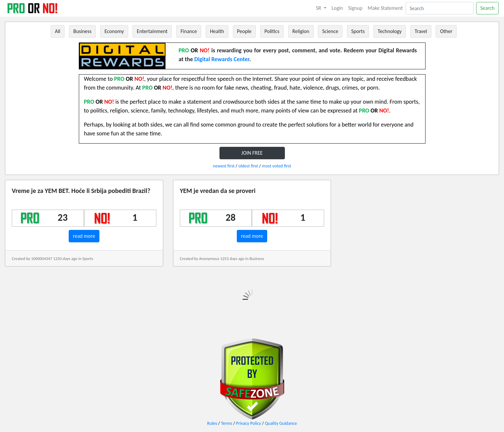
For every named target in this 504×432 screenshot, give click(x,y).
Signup (356, 8)
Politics (272, 31)
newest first (224, 166)
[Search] (440, 8)
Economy (114, 31)
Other (446, 31)
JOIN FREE (252, 153)
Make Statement (385, 8)
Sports (358, 31)
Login (337, 8)
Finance (189, 31)
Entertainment (152, 31)
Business (82, 31)
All (58, 31)
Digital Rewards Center (222, 59)
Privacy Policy (249, 423)
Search (488, 8)
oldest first (248, 166)
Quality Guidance (281, 423)
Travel (421, 31)
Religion (301, 31)
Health (217, 31)
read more (84, 236)
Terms (227, 423)
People (244, 31)
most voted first (277, 166)
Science (330, 31)
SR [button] (319, 8)
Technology (390, 31)
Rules (212, 423)
